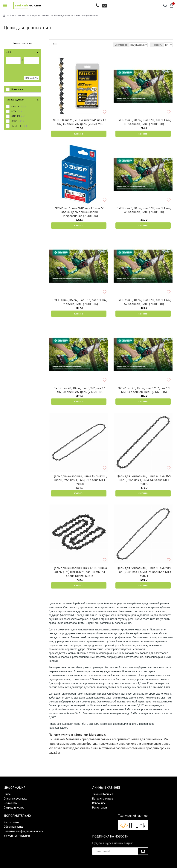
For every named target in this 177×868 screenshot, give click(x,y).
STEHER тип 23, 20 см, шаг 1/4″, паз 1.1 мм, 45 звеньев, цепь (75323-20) (80, 122)
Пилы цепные (62, 15)
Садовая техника (40, 15)
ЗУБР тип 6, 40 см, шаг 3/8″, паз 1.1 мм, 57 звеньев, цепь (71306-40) (144, 302)
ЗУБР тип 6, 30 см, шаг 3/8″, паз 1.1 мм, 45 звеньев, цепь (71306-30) (144, 210)
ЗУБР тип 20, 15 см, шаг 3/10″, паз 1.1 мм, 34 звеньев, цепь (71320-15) (144, 390)
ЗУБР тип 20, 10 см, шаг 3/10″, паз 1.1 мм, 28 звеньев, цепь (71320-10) (80, 390)
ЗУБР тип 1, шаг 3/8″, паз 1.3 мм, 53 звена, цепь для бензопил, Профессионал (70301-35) (80, 212)
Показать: (157, 45)
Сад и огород (18, 15)
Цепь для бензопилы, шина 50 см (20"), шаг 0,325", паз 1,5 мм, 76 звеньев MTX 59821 (144, 572)
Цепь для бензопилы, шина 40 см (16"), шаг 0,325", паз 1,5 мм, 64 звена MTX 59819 (144, 480)
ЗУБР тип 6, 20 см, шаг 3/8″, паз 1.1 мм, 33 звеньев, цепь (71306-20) (144, 122)
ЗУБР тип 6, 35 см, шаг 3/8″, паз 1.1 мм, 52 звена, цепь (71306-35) (80, 302)
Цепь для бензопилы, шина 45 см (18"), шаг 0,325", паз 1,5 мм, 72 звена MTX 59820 (80, 480)
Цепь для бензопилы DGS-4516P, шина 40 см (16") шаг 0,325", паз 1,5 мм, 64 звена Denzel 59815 (80, 572)
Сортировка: (94, 45)
